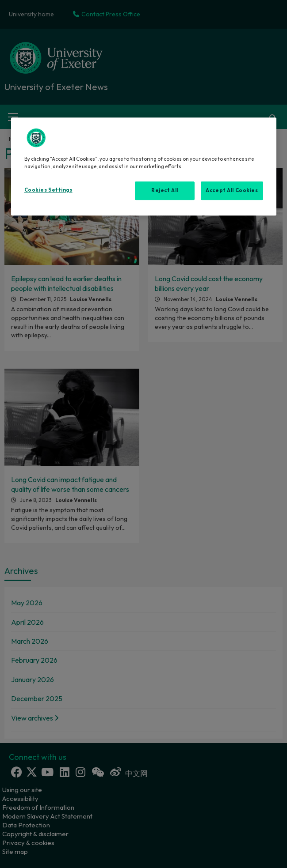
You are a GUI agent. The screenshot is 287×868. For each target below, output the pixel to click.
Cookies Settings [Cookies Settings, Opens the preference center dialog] (48, 190)
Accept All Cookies (232, 190)
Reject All (165, 190)
